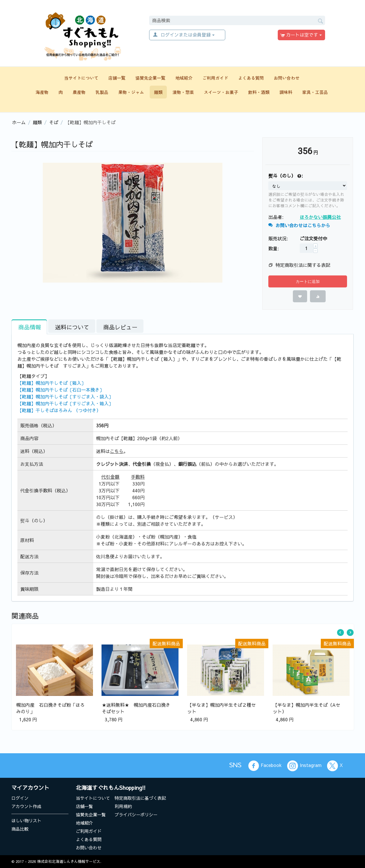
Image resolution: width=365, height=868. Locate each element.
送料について (72, 327)
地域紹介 (184, 78)
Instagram (304, 766)
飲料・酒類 (259, 92)
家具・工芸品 (315, 92)
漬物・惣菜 (183, 92)
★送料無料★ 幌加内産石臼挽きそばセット (136, 708)
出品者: (276, 217)
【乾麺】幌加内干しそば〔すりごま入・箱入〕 (65, 403)
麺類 (158, 92)
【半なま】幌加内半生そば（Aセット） (307, 708)
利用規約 (123, 806)
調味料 (286, 92)
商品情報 (30, 327)
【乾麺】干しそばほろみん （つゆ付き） (59, 410)
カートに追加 (308, 281)
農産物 (79, 92)
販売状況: (278, 238)
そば (54, 122)
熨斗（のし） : (286, 176)
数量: (274, 248)
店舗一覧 (117, 78)
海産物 (42, 92)
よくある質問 (251, 78)
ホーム (19, 122)
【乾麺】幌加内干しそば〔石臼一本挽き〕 (61, 390)
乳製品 (102, 92)
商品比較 (20, 829)
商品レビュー (120, 327)
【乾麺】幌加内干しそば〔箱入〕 (52, 383)
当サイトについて (81, 78)
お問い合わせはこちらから (299, 225)
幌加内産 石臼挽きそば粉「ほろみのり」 (50, 708)
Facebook (265, 766)
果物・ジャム (131, 92)
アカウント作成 (26, 806)
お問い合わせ (287, 78)
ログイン (20, 798)
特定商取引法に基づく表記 (140, 798)
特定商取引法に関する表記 (303, 265)
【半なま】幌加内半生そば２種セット (222, 708)
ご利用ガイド (215, 78)
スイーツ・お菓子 (221, 92)
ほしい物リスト (26, 820)
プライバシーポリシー (136, 814)
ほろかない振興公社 (320, 217)
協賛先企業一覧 (150, 78)
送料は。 (112, 451)
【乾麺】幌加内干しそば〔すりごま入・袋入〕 (65, 396)
